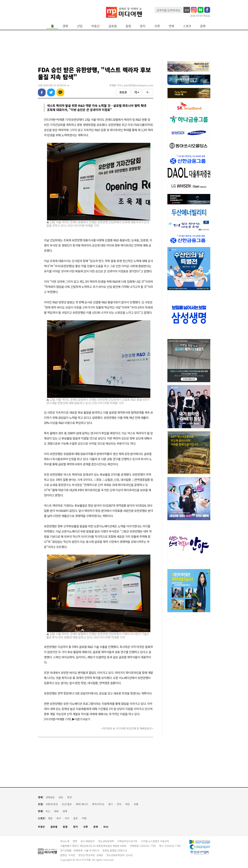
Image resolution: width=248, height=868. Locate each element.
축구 (59, 818)
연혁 (75, 841)
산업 (80, 26)
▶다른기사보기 (81, 719)
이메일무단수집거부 (127, 841)
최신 (48, 811)
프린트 (123, 92)
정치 (143, 26)
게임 (127, 804)
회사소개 (65, 841)
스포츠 (187, 26)
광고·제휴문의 (88, 841)
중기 (111, 804)
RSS (106, 827)
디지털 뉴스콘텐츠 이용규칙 (155, 841)
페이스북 (42, 92)
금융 (61, 797)
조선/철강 (67, 804)
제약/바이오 (98, 804)
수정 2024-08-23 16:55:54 (53, 85)
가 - (148, 92)
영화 (56, 811)
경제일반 (50, 797)
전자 (119, 804)
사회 (157, 26)
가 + (136, 92)
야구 (67, 818)
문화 (203, 26)
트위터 (51, 92)
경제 (65, 26)
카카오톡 (60, 92)
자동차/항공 (52, 804)
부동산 (95, 26)
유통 (136, 804)
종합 (50, 818)
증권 (69, 797)
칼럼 (128, 26)
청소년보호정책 (106, 841)
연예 (171, 26)
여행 (84, 818)
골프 (76, 818)
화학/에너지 (82, 804)
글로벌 (113, 26)
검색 (187, 10)
